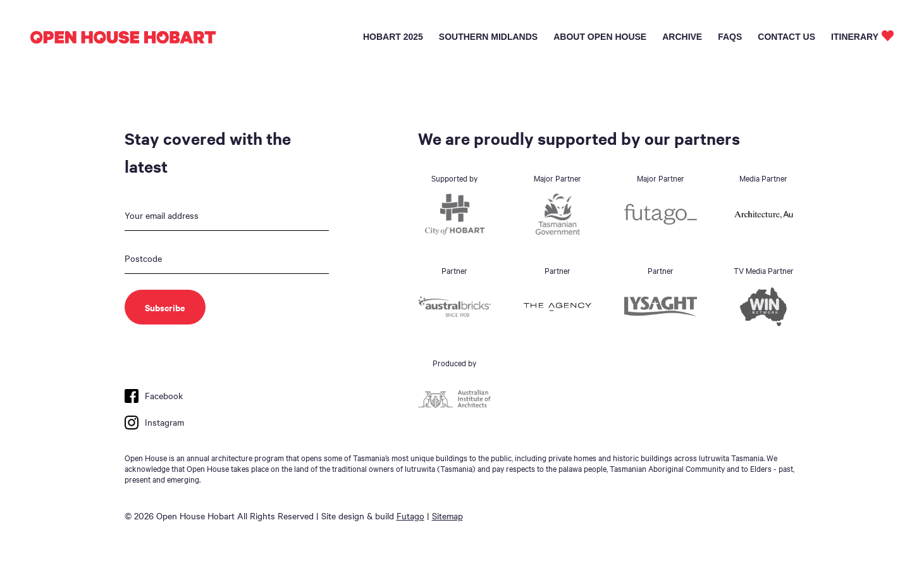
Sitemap (447, 516)
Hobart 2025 (393, 37)
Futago (410, 516)
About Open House (600, 37)
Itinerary (855, 37)
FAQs (730, 37)
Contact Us (786, 37)
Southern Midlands (488, 37)
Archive (682, 37)
